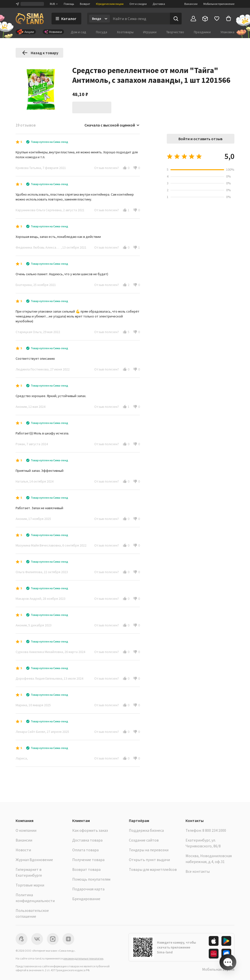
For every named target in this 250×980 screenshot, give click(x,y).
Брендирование (86, 899)
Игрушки (150, 32)
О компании (26, 830)
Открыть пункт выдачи (149, 860)
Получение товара (88, 860)
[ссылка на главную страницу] (30, 19)
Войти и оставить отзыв (200, 139)
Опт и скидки (138, 4)
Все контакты (198, 871)
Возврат (85, 4)
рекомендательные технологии (83, 958)
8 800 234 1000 (214, 830)
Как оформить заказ (90, 830)
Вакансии (191, 4)
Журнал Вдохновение (34, 860)
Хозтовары (125, 32)
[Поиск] (176, 19)
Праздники (202, 32)
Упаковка (227, 32)
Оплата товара (85, 850)
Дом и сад (78, 32)
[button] (125, 168)
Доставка (159, 4)
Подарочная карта (88, 889)
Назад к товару (40, 53)
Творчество (175, 32)
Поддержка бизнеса (146, 830)
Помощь (69, 4)
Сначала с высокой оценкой (112, 125)
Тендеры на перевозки (149, 850)
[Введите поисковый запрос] (140, 19)
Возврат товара (86, 869)
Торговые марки (30, 885)
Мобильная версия (218, 969)
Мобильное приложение (219, 4)
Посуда (102, 32)
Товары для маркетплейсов (153, 869)
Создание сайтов (144, 840)
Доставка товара (87, 840)
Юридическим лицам (110, 4)
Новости (23, 850)
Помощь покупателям (91, 879)
